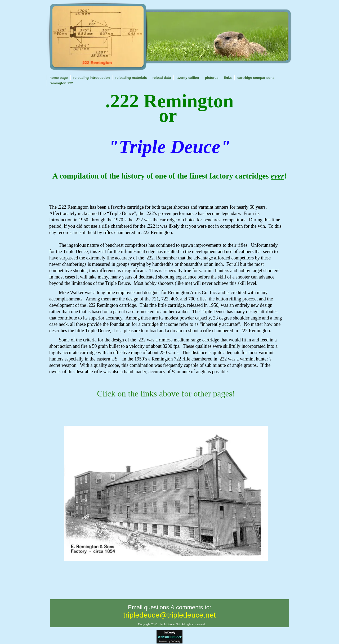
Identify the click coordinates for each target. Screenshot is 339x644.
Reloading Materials (131, 78)
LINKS (228, 78)
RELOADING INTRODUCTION (92, 78)
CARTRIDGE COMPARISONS (256, 78)
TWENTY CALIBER (188, 78)
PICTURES (212, 78)
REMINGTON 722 (61, 83)
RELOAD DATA (162, 78)
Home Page (59, 78)
